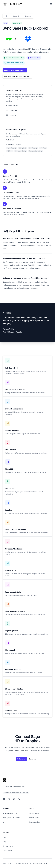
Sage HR (16, 16)
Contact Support (35, 813)
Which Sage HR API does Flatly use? (17, 76)
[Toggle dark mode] (47, 4)
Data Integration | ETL (10, 813)
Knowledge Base (35, 822)
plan (38, 198)
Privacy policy (7, 850)
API (4, 822)
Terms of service (8, 846)
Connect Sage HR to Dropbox (15, 70)
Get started (21, 759)
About (5, 837)
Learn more (34, 759)
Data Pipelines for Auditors (11, 818)
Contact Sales (34, 818)
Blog (4, 842)
